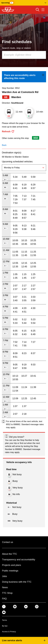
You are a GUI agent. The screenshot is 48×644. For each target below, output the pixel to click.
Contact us (8, 542)
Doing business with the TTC (17, 582)
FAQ (4, 599)
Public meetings (10, 571)
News (5, 587)
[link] (24, 77)
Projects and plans (12, 565)
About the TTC (10, 554)
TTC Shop (7, 593)
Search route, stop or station (16, 48)
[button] (24, 3)
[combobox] (24, 55)
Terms (4, 620)
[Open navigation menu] (43, 10)
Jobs (4, 576)
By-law (5, 626)
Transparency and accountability (19, 560)
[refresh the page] (8, 132)
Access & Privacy (9, 632)
